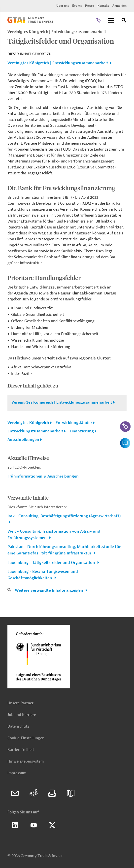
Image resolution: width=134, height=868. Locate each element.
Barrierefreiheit (21, 750)
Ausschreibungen (23, 440)
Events (77, 6)
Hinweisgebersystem (26, 761)
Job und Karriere (22, 715)
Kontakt (103, 6)
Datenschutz (18, 726)
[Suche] (124, 21)
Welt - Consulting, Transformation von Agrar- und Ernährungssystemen (54, 535)
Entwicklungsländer (74, 423)
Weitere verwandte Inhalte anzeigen (50, 590)
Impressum (17, 773)
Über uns (63, 6)
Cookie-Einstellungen (26, 738)
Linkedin (15, 825)
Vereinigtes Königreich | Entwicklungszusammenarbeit (58, 63)
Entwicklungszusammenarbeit (35, 431)
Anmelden (119, 6)
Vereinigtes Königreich (28, 423)
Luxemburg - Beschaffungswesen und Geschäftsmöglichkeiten (43, 575)
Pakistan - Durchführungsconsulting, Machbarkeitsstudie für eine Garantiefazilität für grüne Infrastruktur (64, 550)
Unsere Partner (20, 703)
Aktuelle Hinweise (28, 458)
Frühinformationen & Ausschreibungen (43, 476)
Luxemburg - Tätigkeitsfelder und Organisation (52, 563)
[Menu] (111, 21)
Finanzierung (82, 431)
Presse (90, 6)
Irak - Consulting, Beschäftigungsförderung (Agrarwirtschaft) (64, 516)
